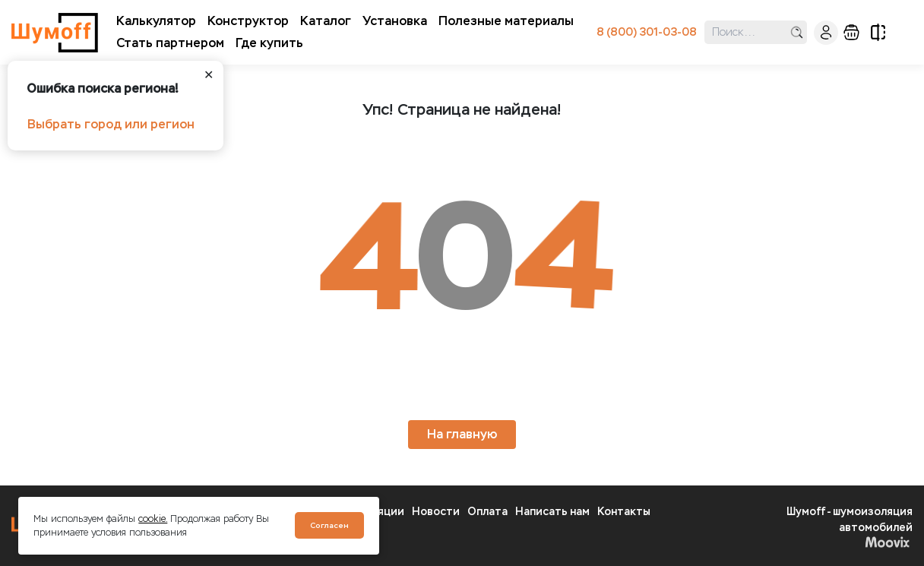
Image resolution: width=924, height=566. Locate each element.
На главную (462, 434)
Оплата (487, 512)
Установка (395, 21)
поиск (797, 32)
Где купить (269, 43)
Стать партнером (170, 43)
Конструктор (248, 21)
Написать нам (552, 512)
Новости (436, 512)
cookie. (153, 519)
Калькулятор (156, 21)
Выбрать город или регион (111, 124)
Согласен (329, 525)
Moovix (887, 542)
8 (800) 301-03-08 (647, 32)
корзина (851, 32)
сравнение (878, 32)
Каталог (326, 21)
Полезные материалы (506, 21)
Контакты (624, 512)
